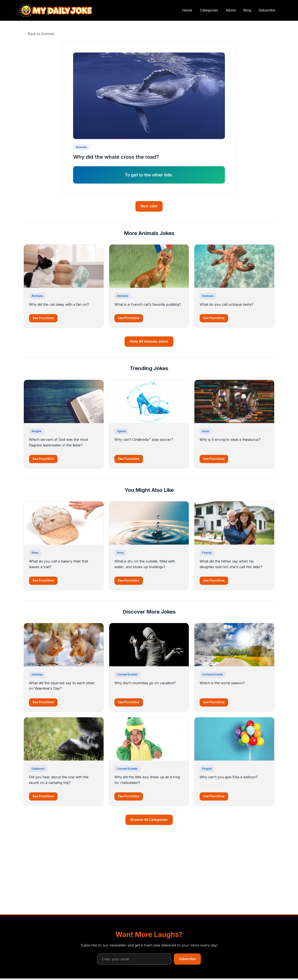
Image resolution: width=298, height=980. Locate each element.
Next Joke (149, 206)
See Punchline (43, 318)
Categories (209, 10)
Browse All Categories (149, 820)
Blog (247, 10)
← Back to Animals (39, 34)
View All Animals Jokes (149, 341)
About (231, 10)
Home (187, 10)
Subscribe (267, 10)
